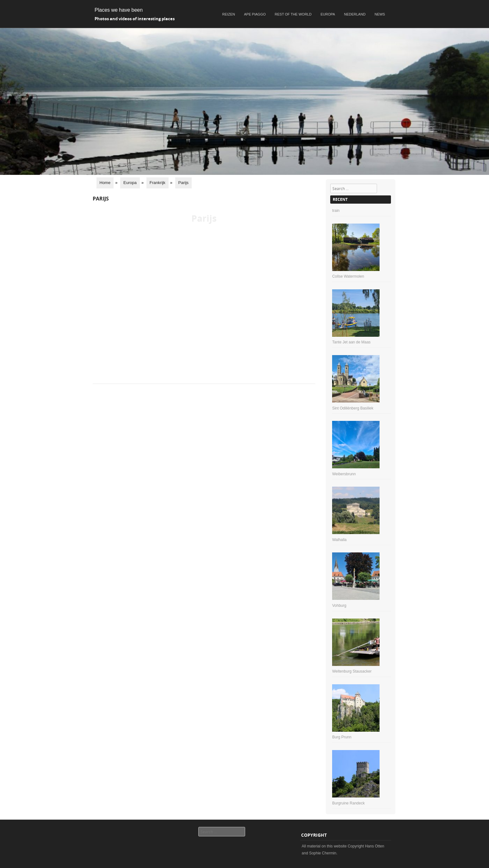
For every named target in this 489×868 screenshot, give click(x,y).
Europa (328, 14)
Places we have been (119, 10)
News (380, 14)
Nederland (355, 14)
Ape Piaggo (255, 14)
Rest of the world (293, 14)
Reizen (229, 14)
